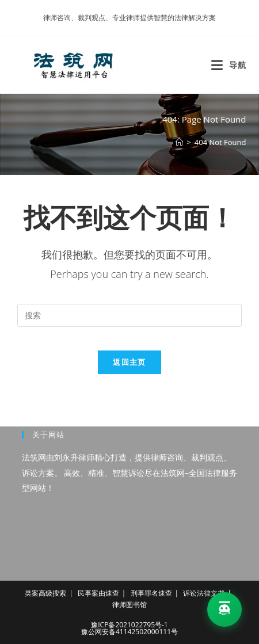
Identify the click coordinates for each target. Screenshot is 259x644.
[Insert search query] (129, 315)
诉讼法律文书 (204, 593)
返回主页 (129, 362)
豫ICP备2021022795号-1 (129, 625)
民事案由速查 (98, 593)
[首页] (179, 142)
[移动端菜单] (229, 65)
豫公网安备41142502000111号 (129, 632)
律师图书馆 (129, 605)
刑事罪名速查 (151, 593)
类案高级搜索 (45, 593)
